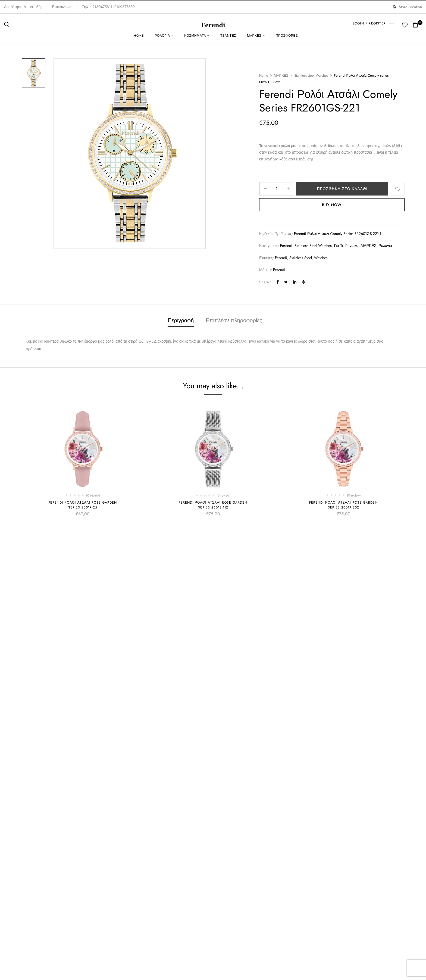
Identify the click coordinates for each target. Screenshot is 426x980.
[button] (417, 24)
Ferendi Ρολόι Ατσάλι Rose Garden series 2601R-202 (343, 505)
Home (264, 75)
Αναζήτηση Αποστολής (23, 7)
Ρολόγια (385, 246)
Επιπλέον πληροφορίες (234, 320)
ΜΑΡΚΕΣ (281, 75)
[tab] (181, 321)
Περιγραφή (181, 320)
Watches (321, 258)
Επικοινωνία (62, 7)
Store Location (407, 7)
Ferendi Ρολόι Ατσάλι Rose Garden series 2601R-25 (83, 505)
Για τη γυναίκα (346, 246)
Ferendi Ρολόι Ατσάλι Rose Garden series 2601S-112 (213, 505)
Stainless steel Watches (311, 75)
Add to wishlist (398, 189)
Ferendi (286, 246)
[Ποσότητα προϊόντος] (277, 189)
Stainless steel (301, 258)
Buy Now (332, 205)
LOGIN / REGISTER (369, 23)
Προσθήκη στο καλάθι (342, 189)
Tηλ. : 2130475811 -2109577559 (108, 7)
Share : (265, 282)
